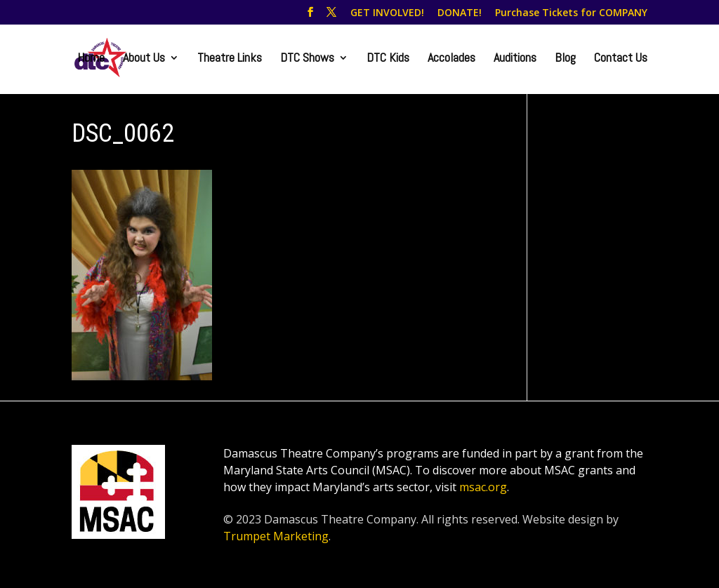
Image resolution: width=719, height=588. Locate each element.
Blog (565, 59)
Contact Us (621, 59)
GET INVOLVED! (387, 13)
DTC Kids (388, 59)
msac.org (483, 487)
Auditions (515, 59)
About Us (144, 59)
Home (91, 59)
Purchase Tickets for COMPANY (571, 13)
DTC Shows (307, 59)
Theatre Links (230, 59)
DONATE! (460, 13)
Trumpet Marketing (276, 536)
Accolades (451, 59)
